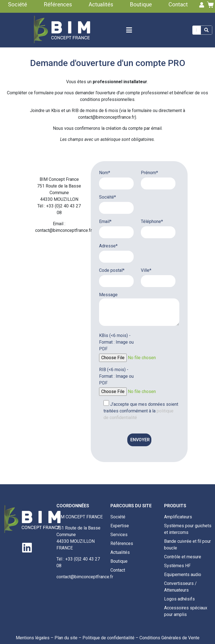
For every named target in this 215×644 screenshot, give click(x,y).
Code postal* (112, 270)
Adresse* (108, 246)
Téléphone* (152, 221)
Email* (105, 221)
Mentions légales (33, 638)
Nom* (105, 173)
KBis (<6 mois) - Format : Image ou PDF (116, 342)
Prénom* (149, 173)
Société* (108, 197)
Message (108, 295)
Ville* (146, 270)
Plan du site (66, 638)
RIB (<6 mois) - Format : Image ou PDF (116, 376)
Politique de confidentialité (108, 638)
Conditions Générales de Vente (169, 638)
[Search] (206, 30)
